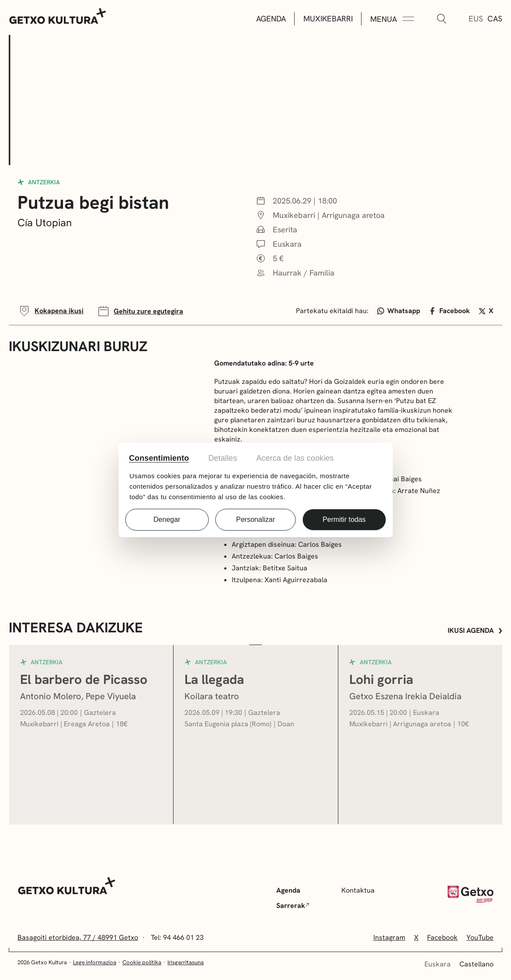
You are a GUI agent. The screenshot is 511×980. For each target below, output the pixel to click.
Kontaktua (358, 890)
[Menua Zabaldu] (392, 19)
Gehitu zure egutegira (140, 311)
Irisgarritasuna (186, 962)
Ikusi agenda (475, 630)
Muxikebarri (328, 19)
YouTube (480, 937)
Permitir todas (344, 519)
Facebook (449, 311)
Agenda (271, 19)
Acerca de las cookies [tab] (295, 458)
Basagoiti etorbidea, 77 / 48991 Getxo (78, 937)
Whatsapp (399, 311)
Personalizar (255, 519)
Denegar (167, 519)
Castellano (476, 964)
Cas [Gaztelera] (495, 19)
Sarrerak (293, 906)
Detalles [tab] (222, 458)
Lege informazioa (95, 962)
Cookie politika (142, 962)
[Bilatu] (441, 19)
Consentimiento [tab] (159, 458)
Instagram (389, 937)
